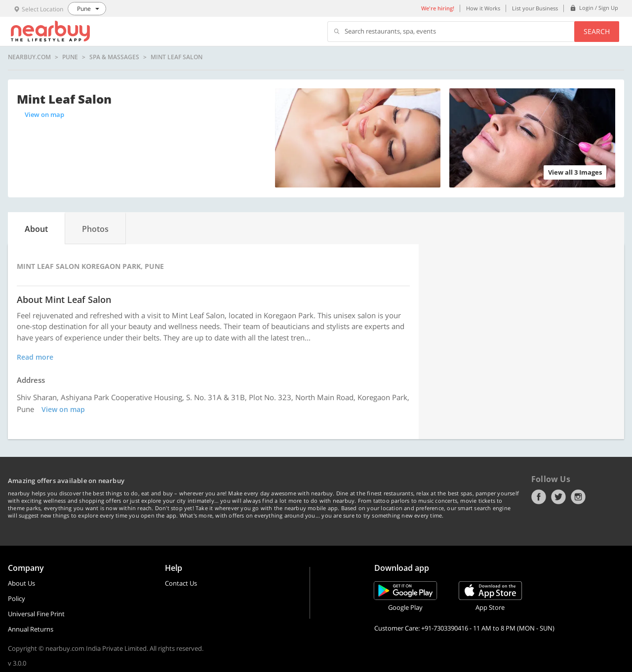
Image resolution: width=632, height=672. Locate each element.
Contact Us (181, 583)
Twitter (558, 497)
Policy (17, 598)
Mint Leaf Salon (177, 57)
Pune (70, 57)
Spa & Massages (114, 57)
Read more (35, 357)
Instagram (578, 497)
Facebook (539, 497)
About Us (21, 583)
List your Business (535, 8)
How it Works (483, 8)
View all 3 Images (575, 172)
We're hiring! (438, 8)
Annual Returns (31, 629)
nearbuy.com (29, 57)
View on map (44, 114)
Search (597, 31)
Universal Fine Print (36, 614)
